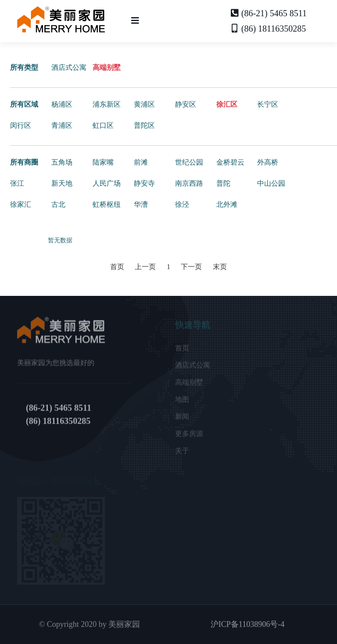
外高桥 (268, 162)
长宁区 (268, 104)
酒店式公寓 (69, 67)
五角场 (62, 162)
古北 (58, 204)
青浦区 (62, 125)
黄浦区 (144, 104)
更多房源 (189, 437)
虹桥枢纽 (107, 204)
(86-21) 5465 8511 (269, 13)
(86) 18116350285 (268, 29)
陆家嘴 (103, 162)
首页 (117, 267)
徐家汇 (21, 204)
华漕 (141, 204)
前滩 (141, 162)
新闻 (182, 420)
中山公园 (271, 183)
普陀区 (144, 125)
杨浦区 (62, 104)
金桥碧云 (230, 162)
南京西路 (189, 183)
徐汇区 (227, 104)
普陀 (223, 183)
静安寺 (144, 183)
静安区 (186, 104)
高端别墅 (107, 67)
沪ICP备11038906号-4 (247, 624)
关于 (182, 454)
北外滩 (227, 204)
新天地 (62, 183)
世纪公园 (189, 162)
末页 (220, 267)
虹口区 (103, 125)
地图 (182, 403)
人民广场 (107, 183)
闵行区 (21, 125)
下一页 (191, 267)
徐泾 (182, 204)
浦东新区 (107, 104)
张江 (17, 183)
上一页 (145, 267)
